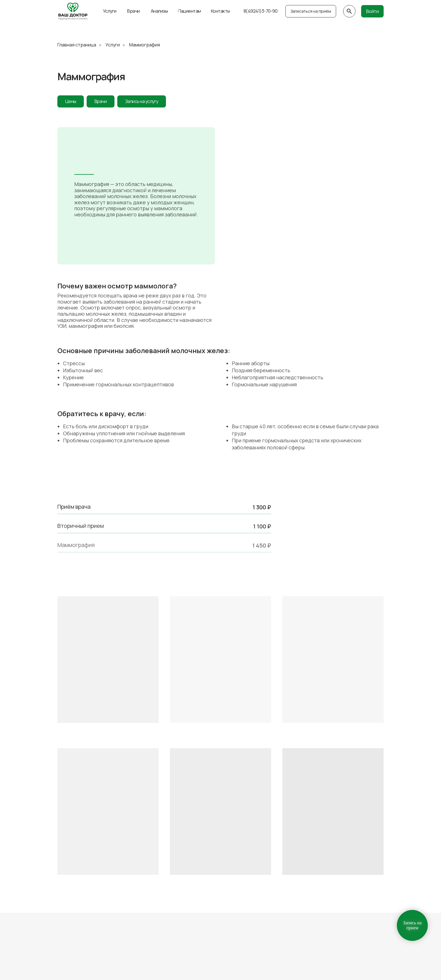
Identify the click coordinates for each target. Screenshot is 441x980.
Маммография (145, 45)
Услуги (113, 45)
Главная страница (77, 45)
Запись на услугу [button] (152, 102)
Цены (72, 102)
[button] (311, 11)
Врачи (105, 102)
